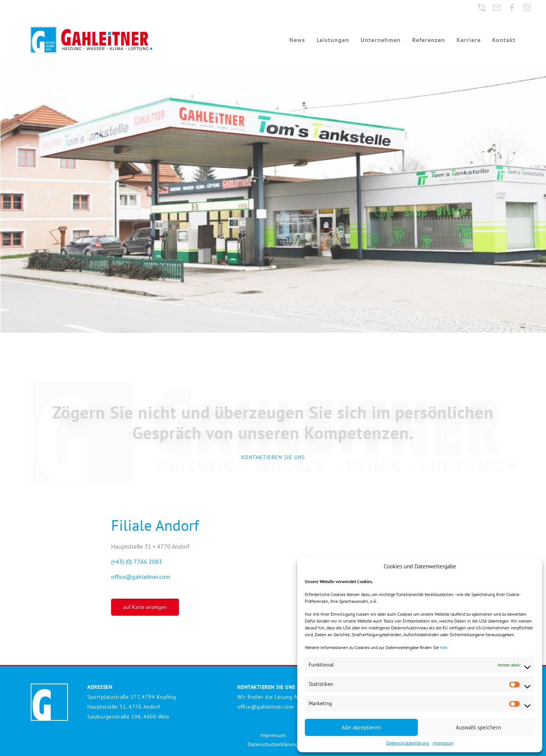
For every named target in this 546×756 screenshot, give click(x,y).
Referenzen (429, 40)
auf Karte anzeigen (145, 607)
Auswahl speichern (478, 727)
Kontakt (504, 40)
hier (443, 647)
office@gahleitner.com (141, 577)
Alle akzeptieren (361, 727)
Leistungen (333, 40)
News (297, 40)
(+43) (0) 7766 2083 (137, 562)
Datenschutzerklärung (408, 743)
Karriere (469, 40)
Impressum (443, 743)
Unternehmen (381, 40)
